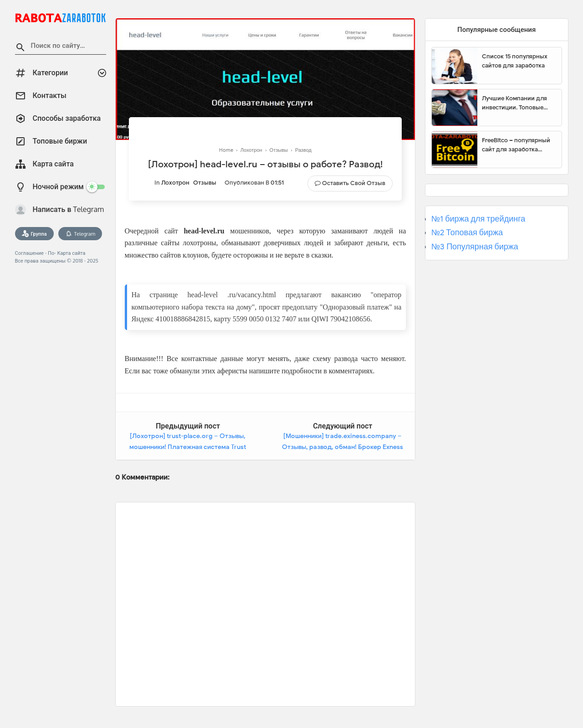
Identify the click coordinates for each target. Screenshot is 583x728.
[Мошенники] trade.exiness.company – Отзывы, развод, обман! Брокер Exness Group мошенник (343, 447)
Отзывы (205, 183)
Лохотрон (175, 183)
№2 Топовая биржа (467, 232)
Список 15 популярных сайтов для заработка (515, 61)
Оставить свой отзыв (354, 183)
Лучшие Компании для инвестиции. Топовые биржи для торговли (514, 103)
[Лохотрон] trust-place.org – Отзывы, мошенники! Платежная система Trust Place (188, 447)
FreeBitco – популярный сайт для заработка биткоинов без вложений (518, 145)
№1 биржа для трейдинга (478, 219)
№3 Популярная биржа (475, 247)
